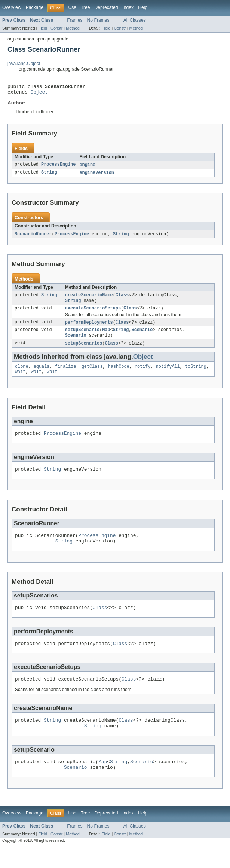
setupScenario (82, 336)
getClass (92, 374)
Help (143, 7)
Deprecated (106, 7)
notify (143, 374)
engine (87, 167)
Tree (85, 7)
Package (35, 7)
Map (106, 336)
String (49, 175)
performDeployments (89, 328)
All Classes (135, 20)
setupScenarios (84, 350)
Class (122, 299)
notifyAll (168, 374)
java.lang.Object (24, 64)
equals (42, 374)
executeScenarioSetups (93, 313)
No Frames (98, 20)
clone (22, 374)
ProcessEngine (58, 167)
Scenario (142, 336)
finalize (66, 374)
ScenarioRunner (33, 237)
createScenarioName (89, 299)
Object (39, 94)
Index (128, 7)
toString (196, 374)
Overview (12, 7)
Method (73, 28)
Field (43, 28)
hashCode (119, 374)
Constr (56, 28)
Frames (75, 20)
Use (72, 7)
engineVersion (96, 175)
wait (20, 380)
